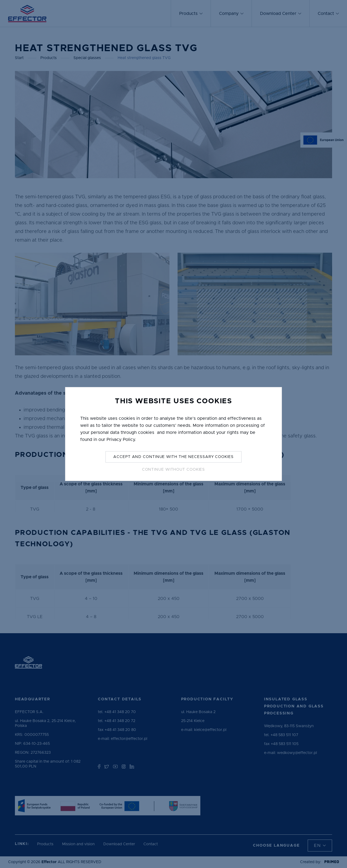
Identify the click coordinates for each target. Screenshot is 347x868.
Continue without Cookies (174, 470)
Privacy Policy (121, 440)
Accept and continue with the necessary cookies (173, 457)
